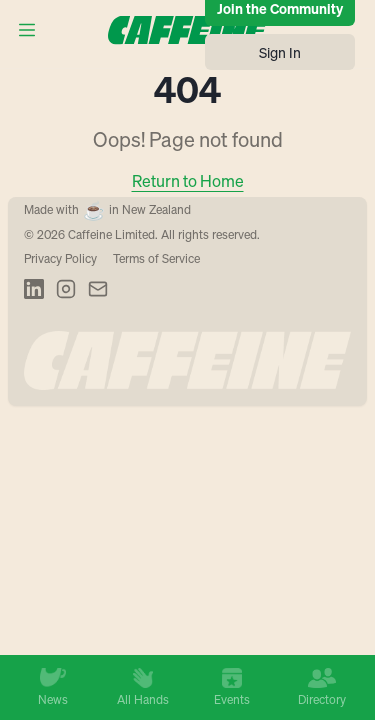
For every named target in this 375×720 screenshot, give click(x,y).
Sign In (280, 52)
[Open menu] (27, 30)
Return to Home (188, 180)
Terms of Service (156, 258)
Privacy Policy (60, 258)
